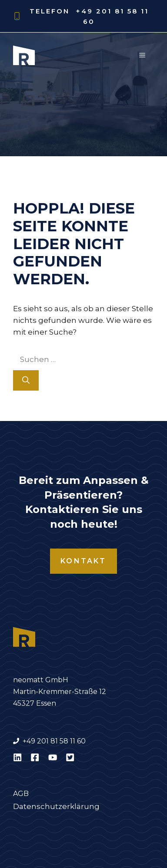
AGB (21, 794)
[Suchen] (26, 381)
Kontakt (83, 561)
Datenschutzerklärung (56, 806)
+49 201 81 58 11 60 (54, 741)
